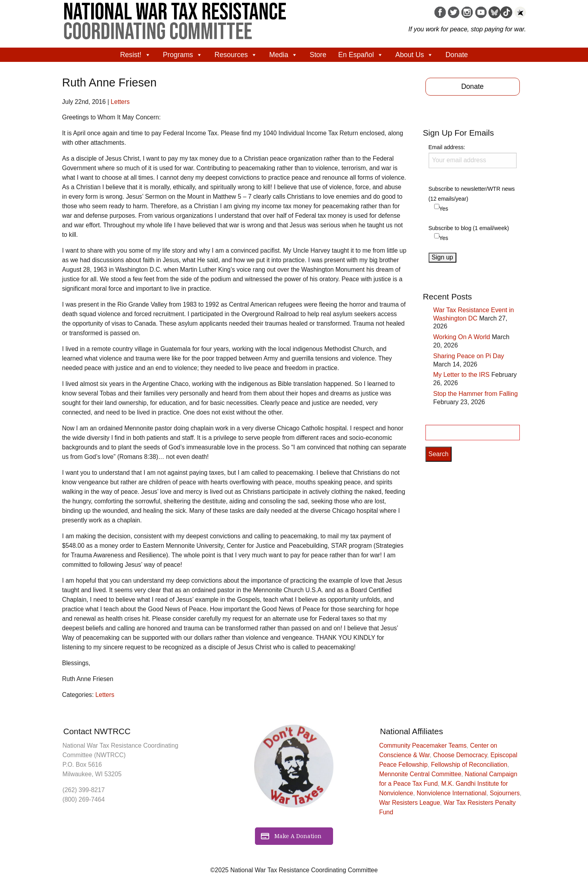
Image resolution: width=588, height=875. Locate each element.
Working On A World (462, 337)
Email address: (473, 156)
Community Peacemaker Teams (423, 745)
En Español (361, 55)
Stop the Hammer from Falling (476, 394)
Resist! (136, 55)
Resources (236, 55)
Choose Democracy (460, 755)
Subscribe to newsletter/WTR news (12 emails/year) (472, 194)
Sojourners (505, 793)
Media (283, 55)
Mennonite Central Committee (420, 774)
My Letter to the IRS (462, 375)
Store (318, 55)
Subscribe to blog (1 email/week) (469, 228)
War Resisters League (410, 803)
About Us (414, 55)
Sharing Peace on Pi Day (469, 356)
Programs (183, 55)
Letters (120, 102)
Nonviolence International (452, 793)
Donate (457, 55)
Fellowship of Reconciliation (469, 765)
